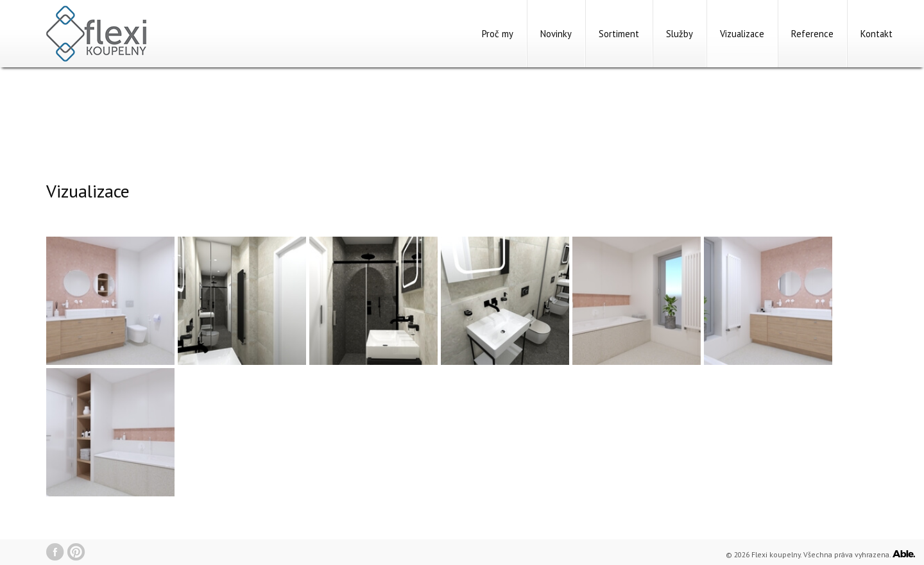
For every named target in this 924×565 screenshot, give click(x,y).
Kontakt (877, 34)
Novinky (556, 34)
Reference (812, 34)
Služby (680, 34)
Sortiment (619, 34)
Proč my (498, 34)
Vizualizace (742, 34)
